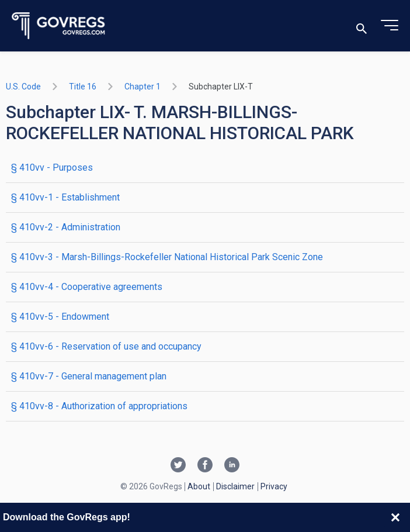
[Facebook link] (205, 466)
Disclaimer (235, 486)
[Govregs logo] (59, 26)
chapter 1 (143, 87)
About (199, 486)
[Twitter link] (178, 466)
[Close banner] (395, 517)
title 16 (83, 87)
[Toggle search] (362, 26)
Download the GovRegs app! (67, 517)
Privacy (274, 486)
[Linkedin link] (232, 466)
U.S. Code (23, 87)
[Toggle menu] (390, 26)
